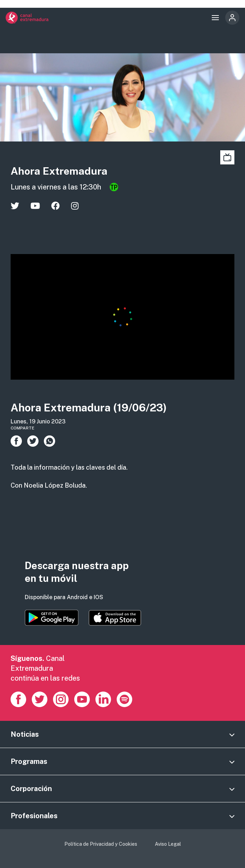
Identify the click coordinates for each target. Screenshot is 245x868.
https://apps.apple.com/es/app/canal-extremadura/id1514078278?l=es (115, 618)
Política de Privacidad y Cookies (101, 844)
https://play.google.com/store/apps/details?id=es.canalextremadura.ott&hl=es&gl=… (52, 618)
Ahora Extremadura (59, 171)
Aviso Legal (168, 844)
